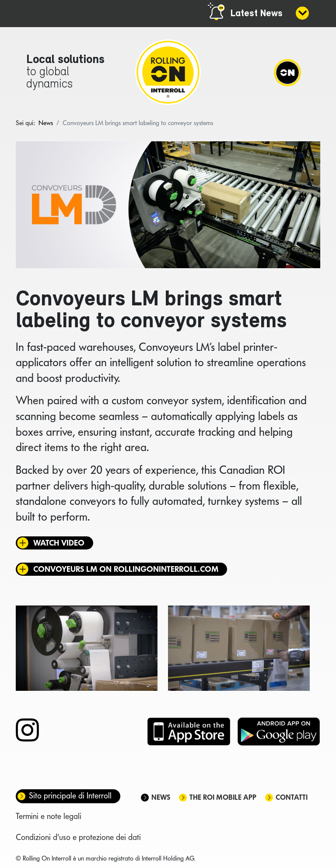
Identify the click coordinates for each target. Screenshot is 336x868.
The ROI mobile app (223, 797)
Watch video (59, 543)
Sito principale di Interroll (70, 796)
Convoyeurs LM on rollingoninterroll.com (126, 569)
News (161, 797)
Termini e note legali (49, 816)
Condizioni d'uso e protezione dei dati (78, 837)
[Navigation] (287, 72)
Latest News (257, 14)
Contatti (292, 797)
